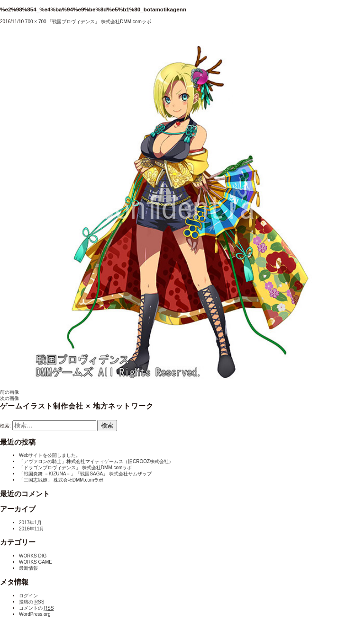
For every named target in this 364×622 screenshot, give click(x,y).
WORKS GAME (36, 562)
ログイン (28, 596)
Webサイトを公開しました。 (50, 455)
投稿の (32, 602)
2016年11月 (32, 529)
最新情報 (28, 568)
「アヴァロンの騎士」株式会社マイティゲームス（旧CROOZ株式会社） (96, 461)
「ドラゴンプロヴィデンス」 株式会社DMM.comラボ (75, 468)
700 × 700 (36, 22)
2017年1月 (30, 523)
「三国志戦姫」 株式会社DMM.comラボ (61, 480)
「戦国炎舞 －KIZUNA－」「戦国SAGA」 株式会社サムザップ (85, 474)
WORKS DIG (33, 556)
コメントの (36, 608)
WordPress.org (35, 614)
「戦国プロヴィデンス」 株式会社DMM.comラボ (99, 22)
